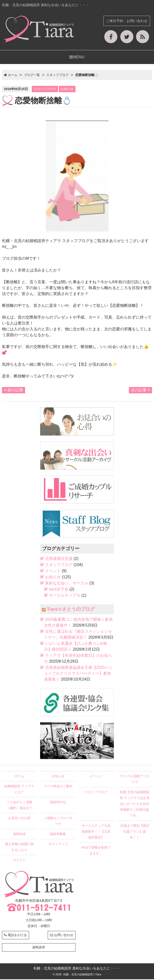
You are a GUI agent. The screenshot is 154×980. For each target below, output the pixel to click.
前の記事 (14, 391)
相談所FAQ (58, 803)
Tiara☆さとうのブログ (71, 610)
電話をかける (15, 936)
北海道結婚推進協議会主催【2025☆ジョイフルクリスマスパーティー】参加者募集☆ (78, 674)
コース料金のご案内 (58, 787)
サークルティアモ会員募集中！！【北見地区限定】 (96, 832)
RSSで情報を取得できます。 (96, 851)
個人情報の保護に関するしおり (19, 848)
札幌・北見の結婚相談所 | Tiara (82, 975)
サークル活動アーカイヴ (135, 780)
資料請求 (19, 835)
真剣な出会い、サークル (67, 584)
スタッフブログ (45, 90)
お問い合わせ (62, 936)
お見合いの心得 (19, 819)
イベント (53, 572)
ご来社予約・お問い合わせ (127, 21)
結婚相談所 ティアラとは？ (19, 790)
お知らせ (67, 90)
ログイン (19, 861)
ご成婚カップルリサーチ (58, 822)
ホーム (19, 777)
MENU (77, 58)
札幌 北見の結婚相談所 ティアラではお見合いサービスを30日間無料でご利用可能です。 (135, 805)
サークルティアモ (65, 596)
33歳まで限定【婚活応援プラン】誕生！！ (135, 832)
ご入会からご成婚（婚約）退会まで (19, 806)
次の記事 (140, 391)
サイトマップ (58, 845)
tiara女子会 (59, 590)
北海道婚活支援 (59, 560)
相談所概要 (58, 835)
